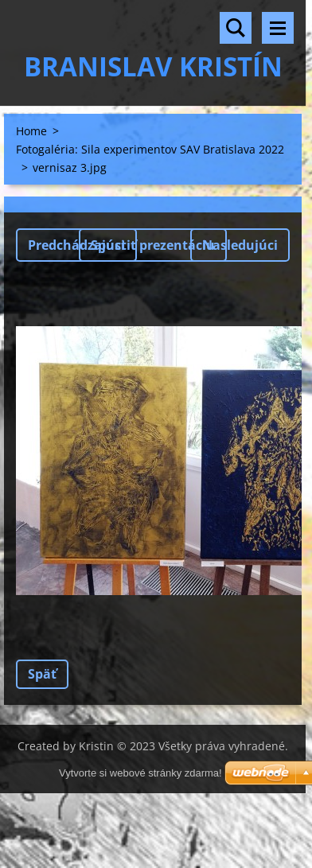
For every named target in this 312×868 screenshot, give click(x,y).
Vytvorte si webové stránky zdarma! (140, 773)
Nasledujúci (240, 245)
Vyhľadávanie (236, 28)
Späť (42, 674)
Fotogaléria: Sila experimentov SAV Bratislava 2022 (150, 149)
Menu (278, 28)
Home (31, 131)
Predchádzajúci (76, 245)
